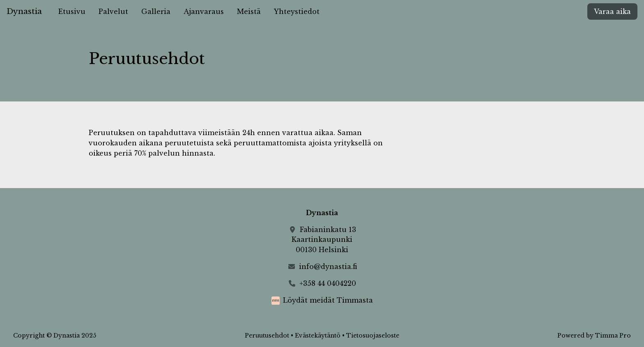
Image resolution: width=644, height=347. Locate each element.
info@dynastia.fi (328, 267)
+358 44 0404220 (328, 283)
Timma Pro (613, 336)
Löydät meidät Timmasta (328, 300)
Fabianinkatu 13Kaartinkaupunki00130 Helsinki (324, 240)
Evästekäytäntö (318, 336)
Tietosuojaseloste (373, 336)
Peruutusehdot (267, 336)
